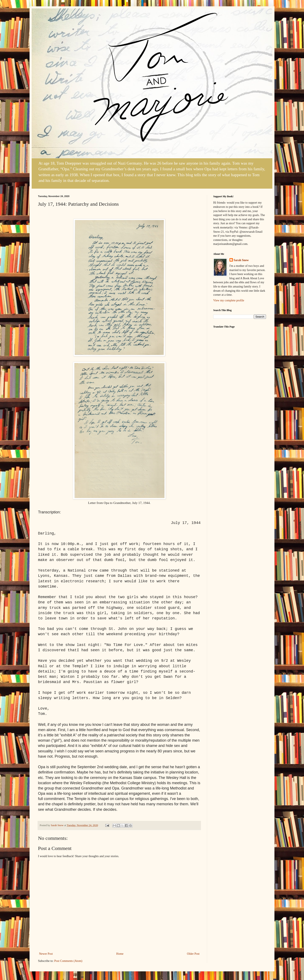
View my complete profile (229, 300)
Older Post (193, 954)
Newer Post (46, 954)
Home (120, 954)
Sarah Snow (241, 260)
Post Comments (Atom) (68, 961)
